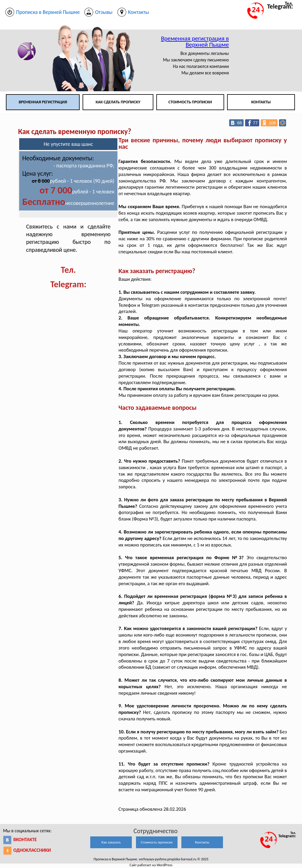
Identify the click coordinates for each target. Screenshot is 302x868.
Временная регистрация (43, 102)
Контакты (261, 102)
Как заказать (111, 842)
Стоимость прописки (190, 102)
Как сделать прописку (118, 102)
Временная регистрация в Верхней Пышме (195, 41)
